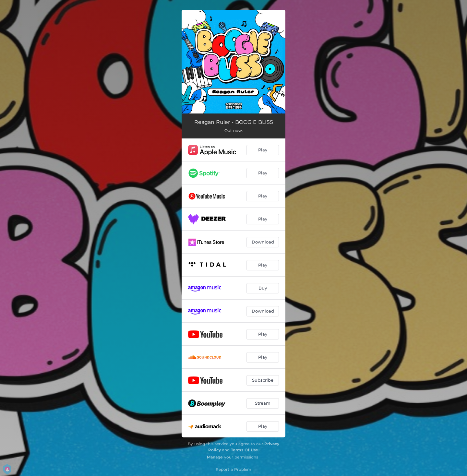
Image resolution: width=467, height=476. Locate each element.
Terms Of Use (245, 450)
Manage (215, 457)
